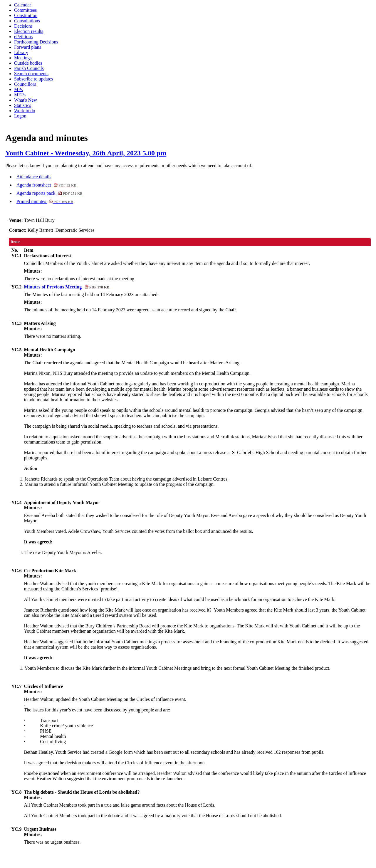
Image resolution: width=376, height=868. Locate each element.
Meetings (23, 58)
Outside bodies (28, 63)
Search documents (31, 74)
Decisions (23, 26)
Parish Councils (29, 68)
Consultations (27, 21)
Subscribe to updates (33, 79)
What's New (26, 100)
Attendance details (34, 177)
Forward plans (28, 47)
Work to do (25, 111)
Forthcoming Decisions (36, 42)
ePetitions (23, 37)
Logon (20, 116)
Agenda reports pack (49, 193)
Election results (29, 31)
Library (21, 52)
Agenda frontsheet (46, 185)
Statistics (23, 105)
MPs (18, 89)
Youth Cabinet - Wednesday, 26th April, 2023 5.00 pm (86, 153)
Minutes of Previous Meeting (67, 287)
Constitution (26, 15)
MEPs (20, 95)
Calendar (23, 5)
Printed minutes (45, 201)
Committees (25, 10)
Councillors (25, 84)
